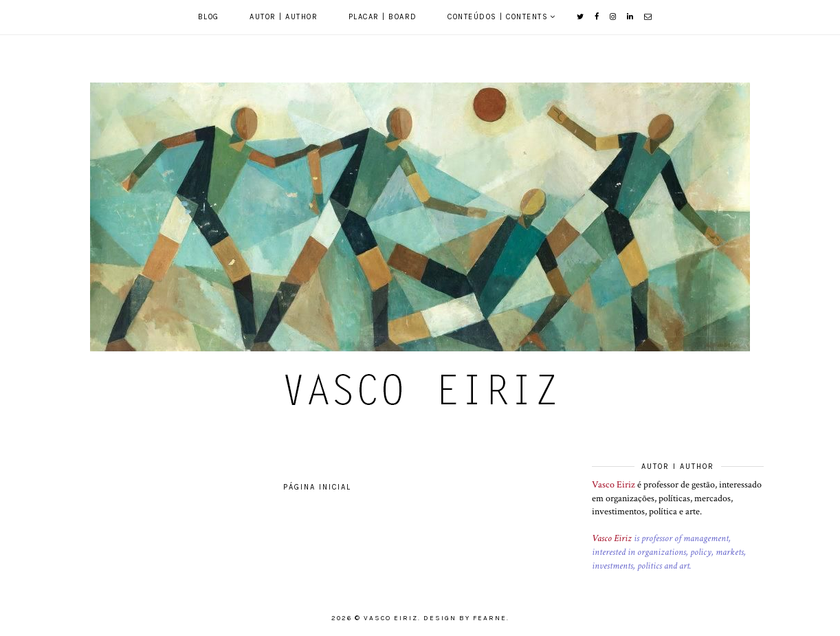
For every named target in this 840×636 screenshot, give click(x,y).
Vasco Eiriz (614, 485)
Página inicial (317, 487)
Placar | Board (383, 17)
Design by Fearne (465, 618)
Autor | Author (284, 17)
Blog (209, 17)
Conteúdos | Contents (498, 17)
